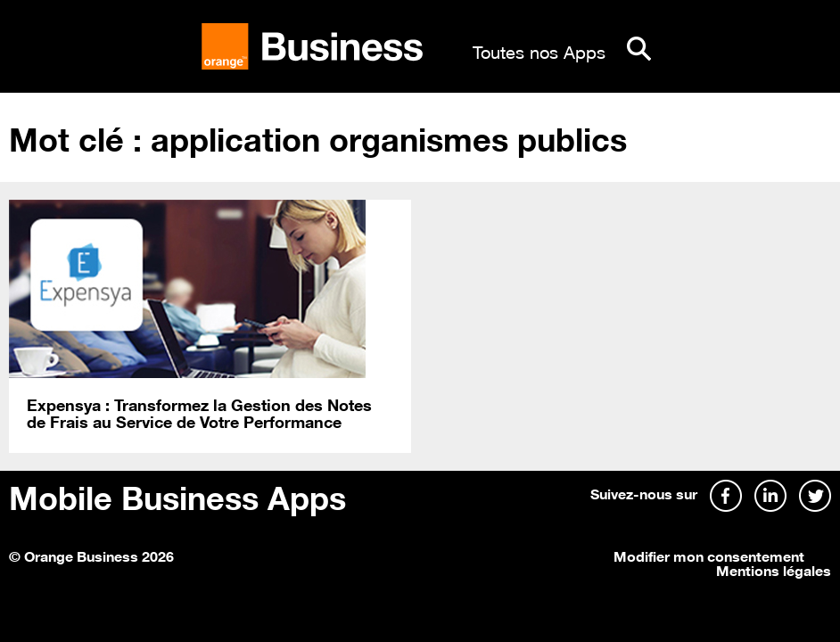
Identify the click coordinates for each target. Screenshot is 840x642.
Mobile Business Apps (177, 495)
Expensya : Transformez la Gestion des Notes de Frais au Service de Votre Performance (199, 413)
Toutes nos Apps (539, 50)
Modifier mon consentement (709, 555)
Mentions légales (774, 569)
